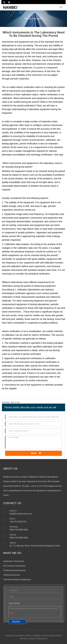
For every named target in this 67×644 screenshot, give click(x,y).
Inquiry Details (14, 603)
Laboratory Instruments (14, 561)
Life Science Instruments (14, 566)
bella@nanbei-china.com (21, 514)
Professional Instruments (14, 570)
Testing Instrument (12, 575)
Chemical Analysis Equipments (17, 580)
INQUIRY (16, 622)
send (33, 453)
